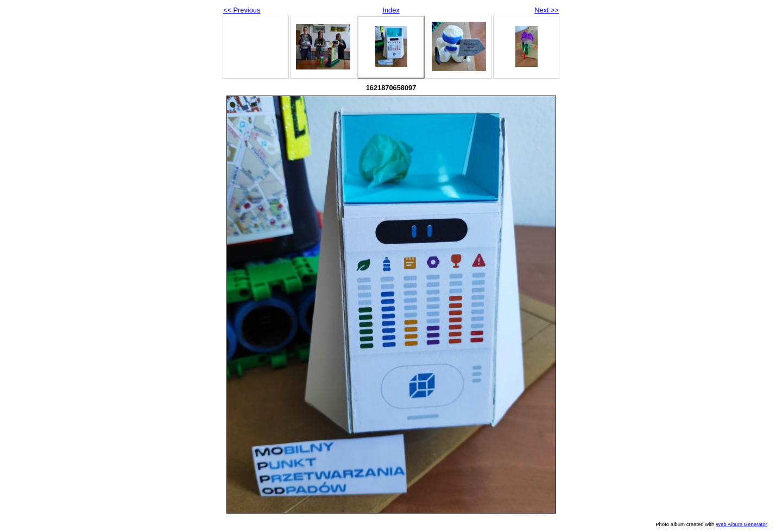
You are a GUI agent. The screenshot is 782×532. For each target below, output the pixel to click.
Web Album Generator (742, 524)
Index (391, 10)
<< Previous (242, 10)
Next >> (547, 10)
